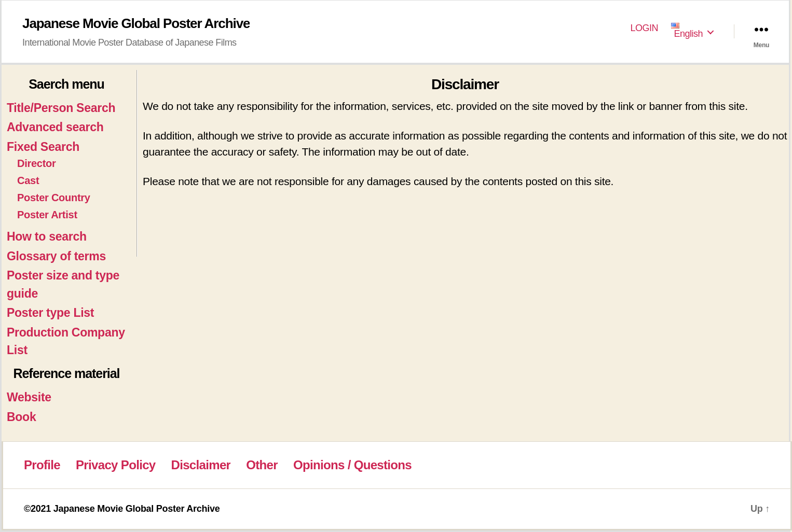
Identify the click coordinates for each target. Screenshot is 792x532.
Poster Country (54, 198)
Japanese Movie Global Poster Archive (136, 23)
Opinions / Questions (352, 465)
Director (37, 163)
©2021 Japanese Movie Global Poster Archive (122, 509)
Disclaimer (201, 465)
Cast (28, 180)
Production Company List (66, 341)
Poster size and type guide (63, 284)
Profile (42, 465)
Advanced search (55, 127)
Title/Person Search (61, 108)
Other (262, 465)
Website (29, 397)
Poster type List (50, 313)
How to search (47, 236)
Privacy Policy (115, 465)
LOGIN (645, 28)
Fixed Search (43, 147)
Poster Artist (47, 215)
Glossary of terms (56, 256)
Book (21, 417)
